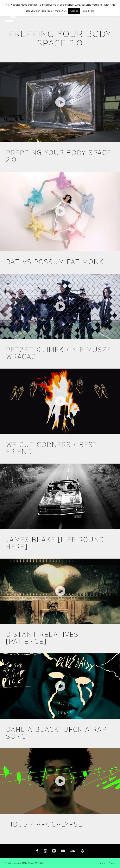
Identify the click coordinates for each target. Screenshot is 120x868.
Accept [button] (74, 11)
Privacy (112, 863)
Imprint (103, 863)
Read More (88, 11)
